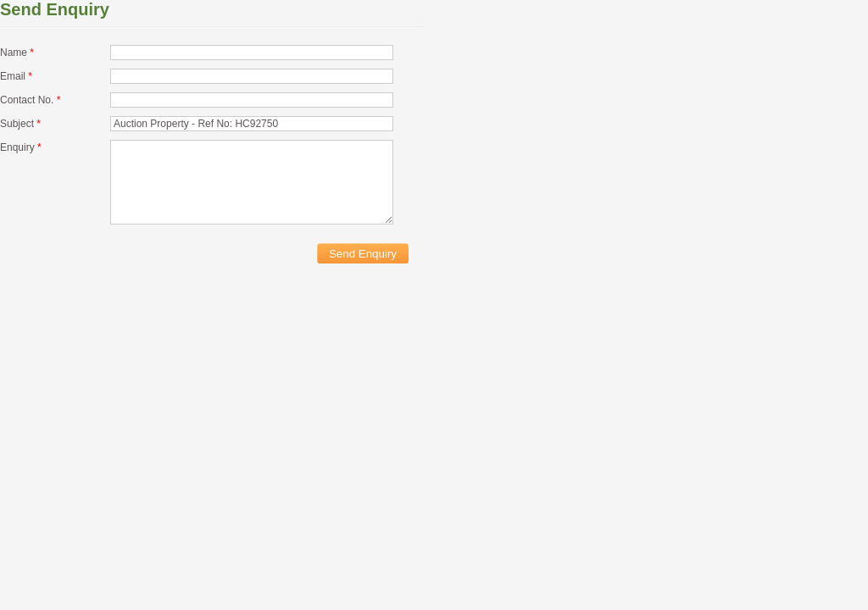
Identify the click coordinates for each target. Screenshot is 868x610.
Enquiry (21, 147)
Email (16, 76)
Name (17, 53)
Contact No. (30, 100)
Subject (20, 124)
